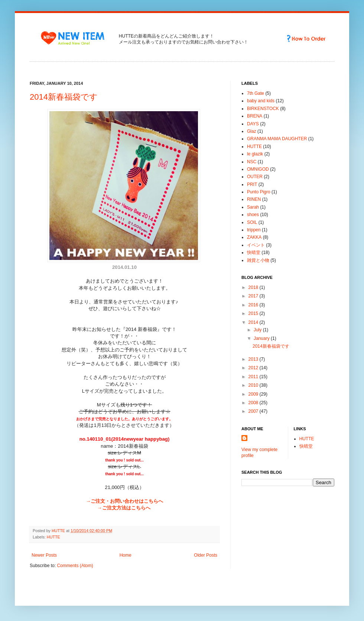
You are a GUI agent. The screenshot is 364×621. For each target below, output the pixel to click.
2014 (254, 322)
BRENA (255, 116)
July (258, 330)
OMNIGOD (258, 169)
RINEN (254, 199)
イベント (256, 245)
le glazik (255, 154)
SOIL (252, 222)
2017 (254, 296)
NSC (252, 162)
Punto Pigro (259, 192)
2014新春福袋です (64, 97)
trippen (254, 230)
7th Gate (256, 93)
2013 (254, 359)
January (262, 338)
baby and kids (261, 101)
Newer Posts (44, 555)
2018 (254, 287)
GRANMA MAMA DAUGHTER (277, 139)
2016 (254, 305)
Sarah (253, 207)
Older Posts (206, 555)
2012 (254, 368)
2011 (254, 377)
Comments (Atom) (75, 566)
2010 (254, 385)
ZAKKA (254, 237)
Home (126, 555)
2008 (254, 403)
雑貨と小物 (258, 260)
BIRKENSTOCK (263, 109)
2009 (254, 394)
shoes (253, 215)
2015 (254, 313)
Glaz (252, 131)
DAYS (253, 124)
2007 (254, 411)
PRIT (252, 184)
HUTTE (53, 537)
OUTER (255, 177)
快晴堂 (254, 252)
